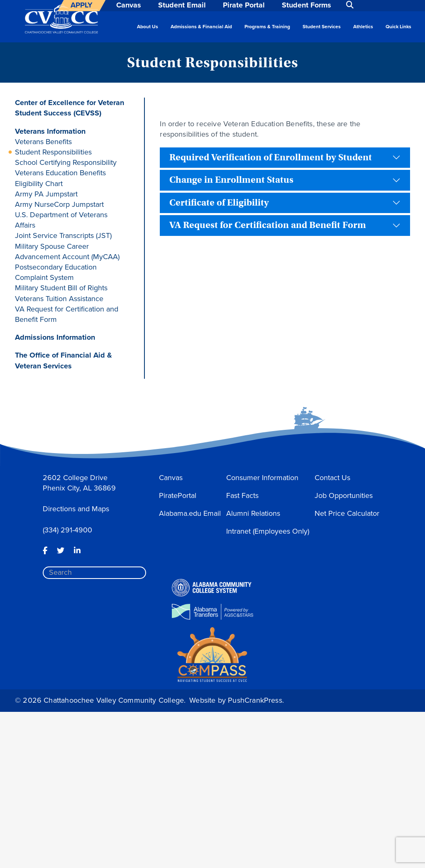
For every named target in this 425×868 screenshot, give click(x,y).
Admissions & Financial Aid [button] (201, 27)
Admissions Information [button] (55, 337)
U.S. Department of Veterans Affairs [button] (61, 220)
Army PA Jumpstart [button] (46, 194)
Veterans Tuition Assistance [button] (59, 299)
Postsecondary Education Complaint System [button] (56, 272)
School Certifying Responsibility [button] (66, 162)
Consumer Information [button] (262, 478)
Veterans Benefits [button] (43, 142)
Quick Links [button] (398, 27)
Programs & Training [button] (267, 27)
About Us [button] (148, 27)
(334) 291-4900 (67, 530)
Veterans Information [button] (50, 131)
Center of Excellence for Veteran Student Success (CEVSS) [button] (70, 108)
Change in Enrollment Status (231, 180)
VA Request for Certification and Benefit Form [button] (67, 314)
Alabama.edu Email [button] (190, 513)
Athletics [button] (363, 27)
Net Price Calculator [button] (347, 513)
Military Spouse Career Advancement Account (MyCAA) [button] (67, 251)
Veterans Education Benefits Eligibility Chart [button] (60, 178)
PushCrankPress (255, 700)
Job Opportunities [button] (344, 495)
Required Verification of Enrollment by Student (271, 157)
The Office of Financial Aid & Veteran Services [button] (64, 360)
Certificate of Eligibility (219, 203)
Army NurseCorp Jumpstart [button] (59, 204)
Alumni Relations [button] (253, 513)
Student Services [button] (322, 27)
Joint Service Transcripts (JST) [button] (63, 235)
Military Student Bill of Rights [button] (61, 288)
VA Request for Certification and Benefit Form (268, 225)
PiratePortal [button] (178, 495)
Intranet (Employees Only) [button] (268, 531)
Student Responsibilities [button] (53, 152)
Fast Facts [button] (242, 495)
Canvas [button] (171, 478)
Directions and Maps (76, 509)
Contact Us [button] (332, 478)
